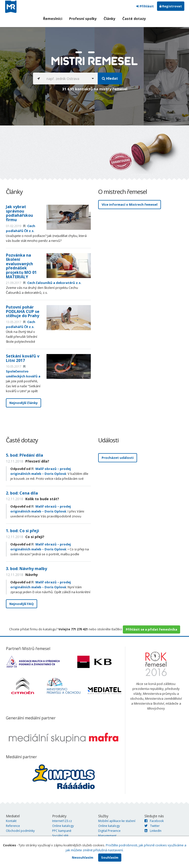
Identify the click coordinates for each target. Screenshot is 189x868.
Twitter (152, 826)
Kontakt (11, 821)
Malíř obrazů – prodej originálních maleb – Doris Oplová (41, 509)
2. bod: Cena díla (22, 493)
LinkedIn (153, 831)
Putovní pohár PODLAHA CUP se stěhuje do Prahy (23, 311)
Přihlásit (145, 6)
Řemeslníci (53, 19)
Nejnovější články (24, 403)
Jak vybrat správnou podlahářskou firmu (19, 213)
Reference (13, 826)
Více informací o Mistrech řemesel (130, 204)
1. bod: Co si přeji (23, 531)
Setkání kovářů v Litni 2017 (23, 358)
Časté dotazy (134, 19)
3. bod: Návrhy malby (26, 569)
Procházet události (118, 458)
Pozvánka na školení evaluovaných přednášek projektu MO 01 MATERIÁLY (21, 266)
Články (110, 19)
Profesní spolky (83, 19)
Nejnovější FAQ (22, 604)
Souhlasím (110, 857)
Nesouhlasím (83, 857)
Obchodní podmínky (20, 831)
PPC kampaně (62, 831)
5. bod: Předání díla (24, 455)
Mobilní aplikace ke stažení (117, 821)
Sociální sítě (60, 836)
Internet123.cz (62, 821)
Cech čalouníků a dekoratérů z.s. (52, 283)
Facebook (154, 821)
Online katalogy (63, 826)
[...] (66, 78)
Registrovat (171, 6)
